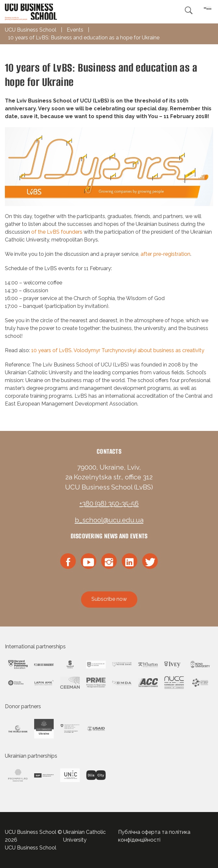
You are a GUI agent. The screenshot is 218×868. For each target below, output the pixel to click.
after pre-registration (165, 254)
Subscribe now (109, 599)
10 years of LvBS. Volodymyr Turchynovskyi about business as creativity (117, 350)
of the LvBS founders (57, 232)
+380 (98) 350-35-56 (109, 503)
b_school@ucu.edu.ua (109, 520)
